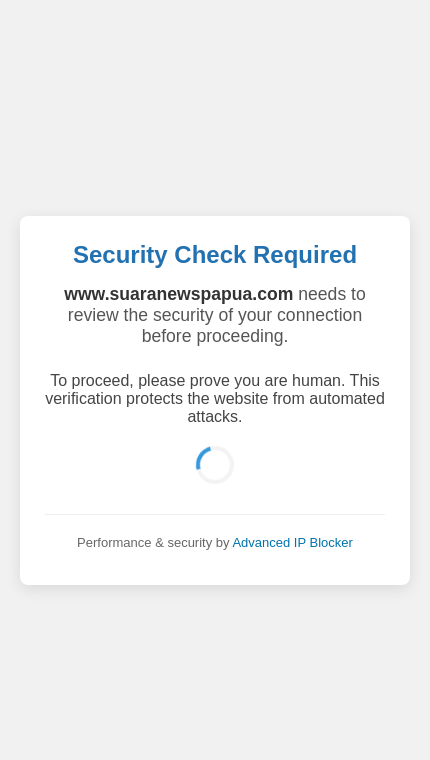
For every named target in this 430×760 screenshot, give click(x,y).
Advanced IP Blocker (292, 542)
